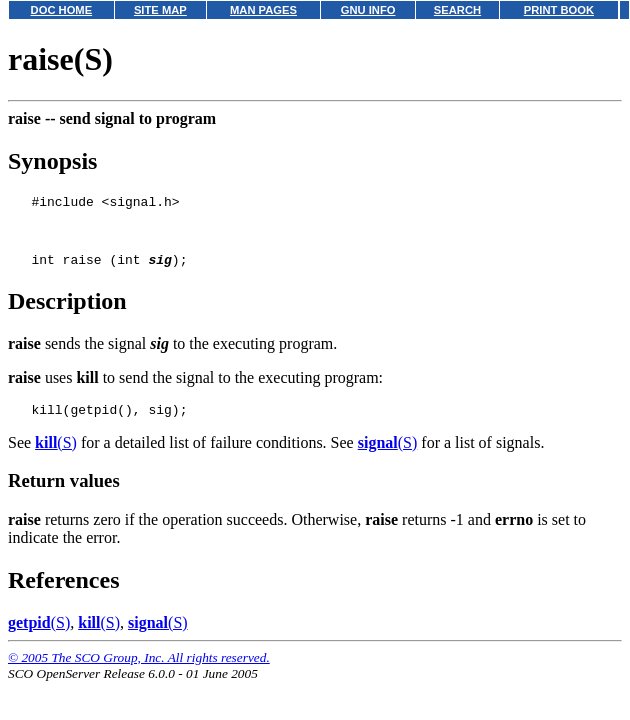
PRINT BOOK (559, 10)
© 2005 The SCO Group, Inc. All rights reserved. (139, 672)
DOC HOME (62, 10)
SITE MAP (160, 10)
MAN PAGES (263, 10)
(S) (56, 457)
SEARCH (457, 10)
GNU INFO (368, 10)
